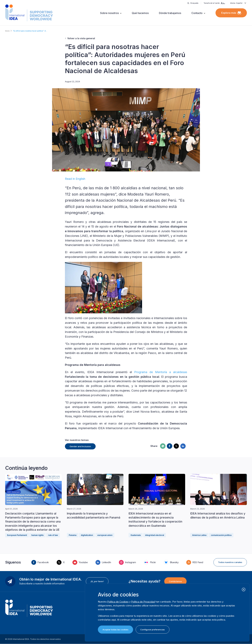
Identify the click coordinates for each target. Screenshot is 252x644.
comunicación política (221, 535)
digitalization (87, 535)
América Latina (199, 535)
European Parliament (17, 535)
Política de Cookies (118, 602)
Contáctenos (175, 581)
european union (105, 535)
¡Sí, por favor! (97, 581)
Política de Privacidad (143, 602)
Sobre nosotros (109, 13)
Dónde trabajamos (170, 13)
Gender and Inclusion (80, 446)
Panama (73, 535)
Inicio (7, 31)
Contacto (197, 13)
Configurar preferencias (153, 630)
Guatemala (136, 535)
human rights (37, 535)
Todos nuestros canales (230, 562)
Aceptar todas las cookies (115, 630)
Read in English (75, 179)
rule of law (53, 535)
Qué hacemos (140, 13)
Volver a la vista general (81, 38)
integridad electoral (155, 535)
